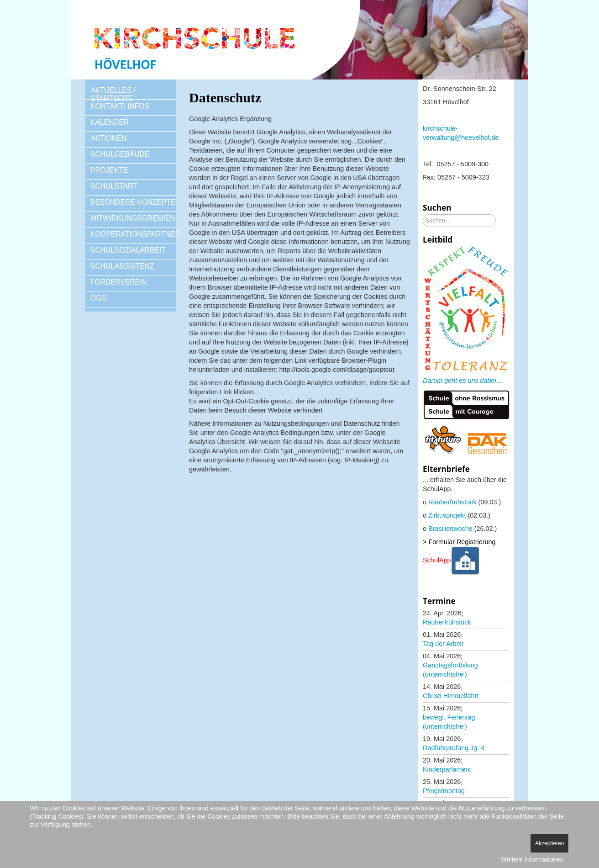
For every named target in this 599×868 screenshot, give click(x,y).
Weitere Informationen (532, 859)
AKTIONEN (109, 138)
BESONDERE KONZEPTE (133, 202)
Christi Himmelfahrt (451, 696)
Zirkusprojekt (447, 515)
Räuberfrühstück (452, 502)
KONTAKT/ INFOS (120, 106)
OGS (98, 298)
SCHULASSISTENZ (122, 266)
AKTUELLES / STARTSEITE (113, 94)
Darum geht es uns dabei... (462, 381)
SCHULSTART (114, 186)
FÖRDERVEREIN (119, 282)
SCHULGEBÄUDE (120, 154)
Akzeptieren (549, 843)
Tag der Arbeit (443, 644)
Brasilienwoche (450, 529)
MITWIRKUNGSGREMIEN (133, 218)
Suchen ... (423, 214)
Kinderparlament (447, 769)
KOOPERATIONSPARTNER (133, 234)
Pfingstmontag (444, 791)
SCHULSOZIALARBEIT (128, 250)
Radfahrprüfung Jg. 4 (454, 748)
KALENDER (110, 122)
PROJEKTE (109, 170)
